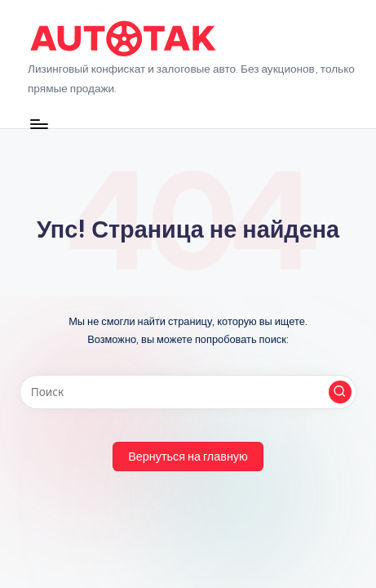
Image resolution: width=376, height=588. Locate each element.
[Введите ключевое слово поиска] (188, 392)
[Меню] (38, 124)
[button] (340, 392)
